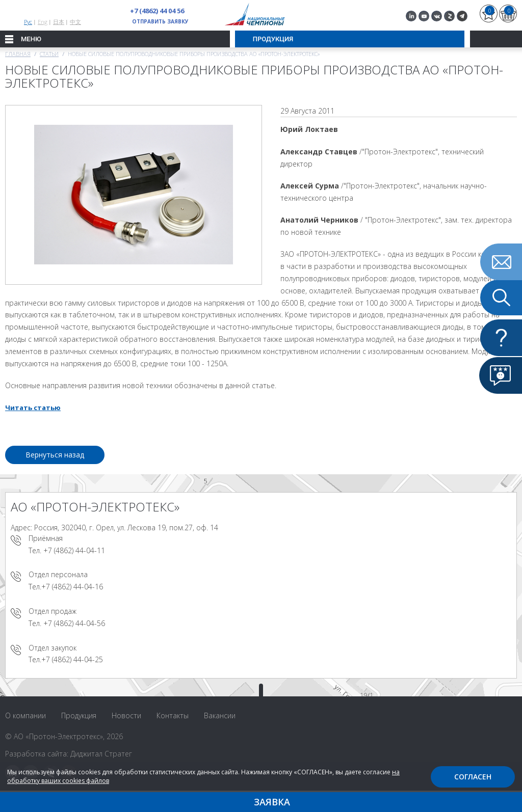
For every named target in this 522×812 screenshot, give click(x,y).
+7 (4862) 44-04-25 (72, 659)
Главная (18, 54)
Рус (28, 22)
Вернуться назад (55, 455)
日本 (59, 22)
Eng (43, 22)
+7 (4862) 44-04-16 (72, 587)
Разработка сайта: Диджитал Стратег (69, 754)
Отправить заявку (160, 21)
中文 (75, 22)
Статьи (49, 54)
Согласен (473, 777)
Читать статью (33, 408)
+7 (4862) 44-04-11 (74, 550)
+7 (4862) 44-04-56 (74, 623)
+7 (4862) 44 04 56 (157, 11)
